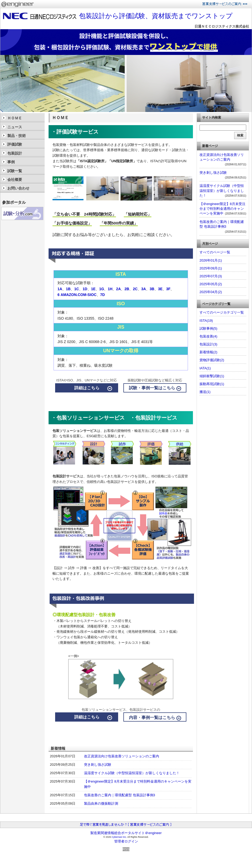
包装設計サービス (66, 476)
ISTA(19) (206, 321)
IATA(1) (205, 368)
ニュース (15, 127)
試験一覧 (15, 171)
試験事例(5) (208, 328)
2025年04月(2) (211, 292)
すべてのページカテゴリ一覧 (222, 312)
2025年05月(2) (211, 284)
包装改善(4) (208, 336)
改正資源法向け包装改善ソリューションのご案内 (122, 756)
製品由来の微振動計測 (101, 803)
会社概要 (15, 180)
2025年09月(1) (211, 268)
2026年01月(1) (211, 260)
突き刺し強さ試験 (98, 765)
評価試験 (15, 144)
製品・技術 (17, 136)
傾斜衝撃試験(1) (212, 376)
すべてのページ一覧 (215, 252)
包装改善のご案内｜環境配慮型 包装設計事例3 (120, 795)
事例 (11, 162)
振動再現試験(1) (212, 384)
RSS (126, 849)
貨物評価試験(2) (212, 360)
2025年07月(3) (211, 276)
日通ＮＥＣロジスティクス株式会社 (222, 26)
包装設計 (15, 153)
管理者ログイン (126, 841)
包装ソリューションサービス (75, 431)
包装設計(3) (208, 344)
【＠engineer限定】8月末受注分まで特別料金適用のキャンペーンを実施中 (222, 209)
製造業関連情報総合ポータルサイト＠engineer (126, 833)
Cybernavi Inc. (119, 837)
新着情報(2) (208, 352)
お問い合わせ (18, 188)
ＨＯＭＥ (15, 118)
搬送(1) (205, 392)
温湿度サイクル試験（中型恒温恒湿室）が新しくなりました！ (132, 773)
